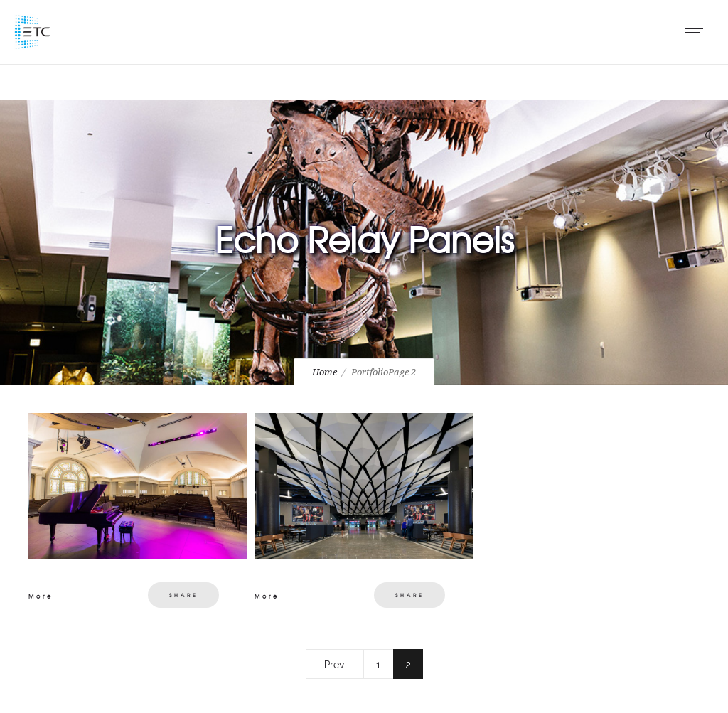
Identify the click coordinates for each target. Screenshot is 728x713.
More (41, 596)
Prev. (335, 665)
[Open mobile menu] (700, 32)
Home (325, 372)
